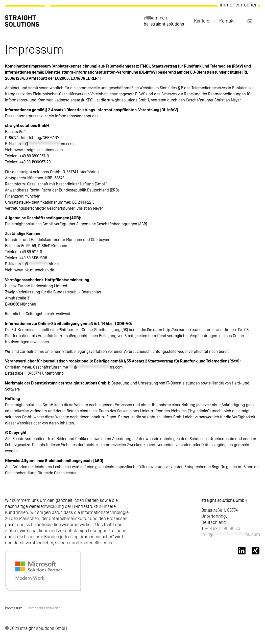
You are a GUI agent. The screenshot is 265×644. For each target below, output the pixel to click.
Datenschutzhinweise (44, 608)
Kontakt (227, 21)
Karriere (202, 21)
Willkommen (164, 21)
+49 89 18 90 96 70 (222, 528)
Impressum (14, 608)
